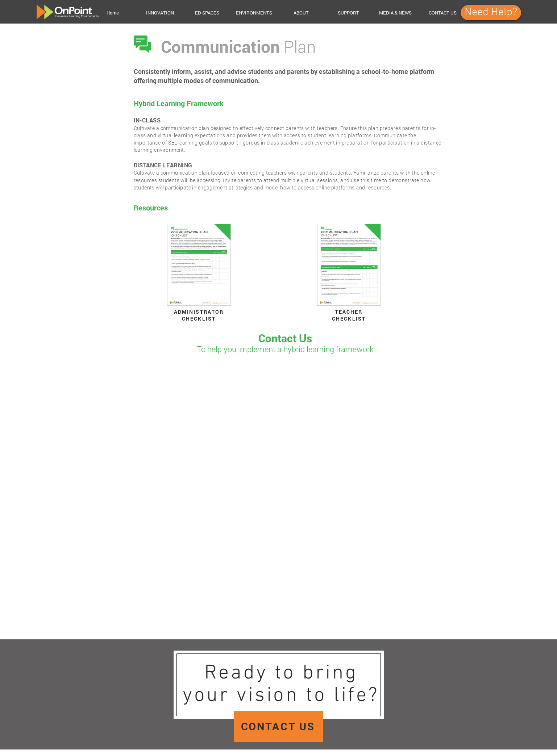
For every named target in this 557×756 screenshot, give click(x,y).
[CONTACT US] (279, 727)
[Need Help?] (491, 13)
